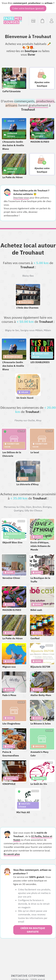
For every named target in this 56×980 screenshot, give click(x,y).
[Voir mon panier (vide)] (42, 21)
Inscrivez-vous (21, 198)
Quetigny (19, 510)
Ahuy (39, 420)
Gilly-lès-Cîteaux (33, 510)
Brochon (37, 507)
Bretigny (47, 507)
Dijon (29, 507)
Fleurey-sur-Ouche (25, 420)
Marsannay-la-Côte (14, 507)
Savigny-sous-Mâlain (31, 330)
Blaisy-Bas (28, 276)
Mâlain (47, 330)
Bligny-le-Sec (12, 330)
